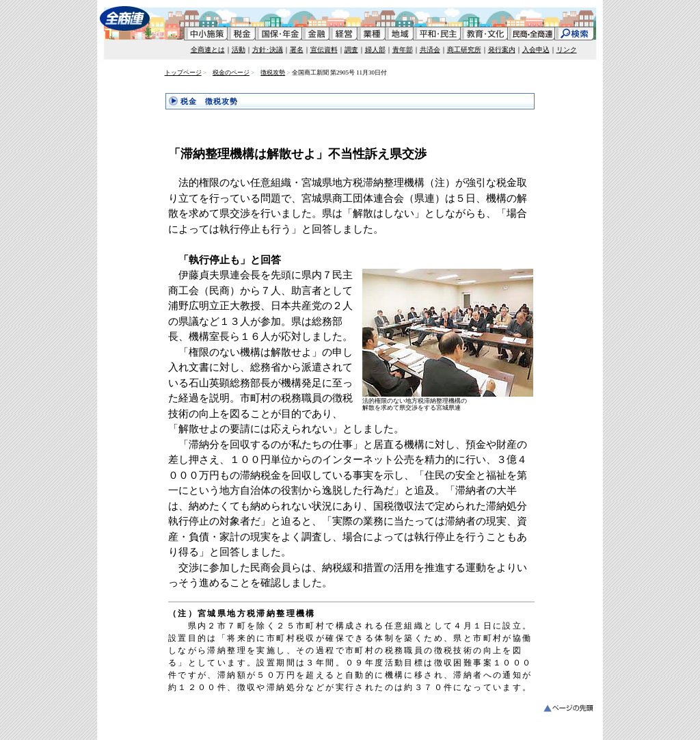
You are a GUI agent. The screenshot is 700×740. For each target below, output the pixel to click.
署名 (297, 50)
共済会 (430, 50)
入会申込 (536, 50)
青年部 (403, 50)
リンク (567, 50)
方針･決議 (268, 50)
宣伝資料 (324, 50)
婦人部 (375, 50)
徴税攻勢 (273, 72)
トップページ (183, 72)
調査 (351, 50)
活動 (239, 50)
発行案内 (502, 50)
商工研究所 (464, 50)
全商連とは (208, 50)
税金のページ (231, 72)
